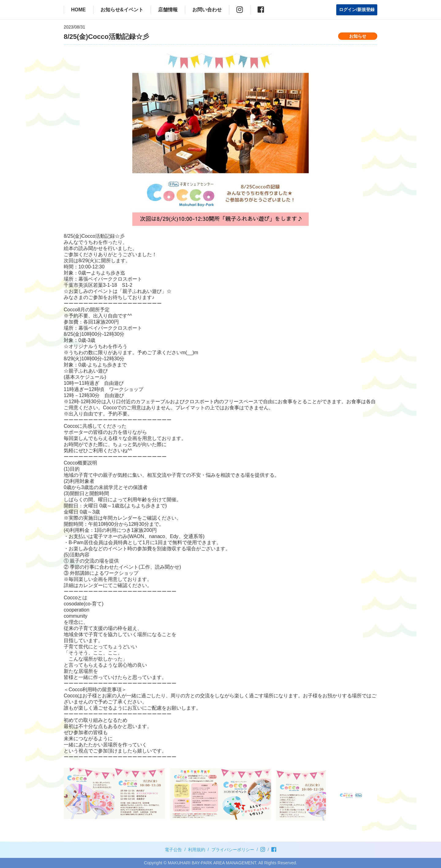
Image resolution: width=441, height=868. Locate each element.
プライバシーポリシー (233, 850)
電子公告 (173, 850)
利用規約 (197, 850)
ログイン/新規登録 (357, 9)
